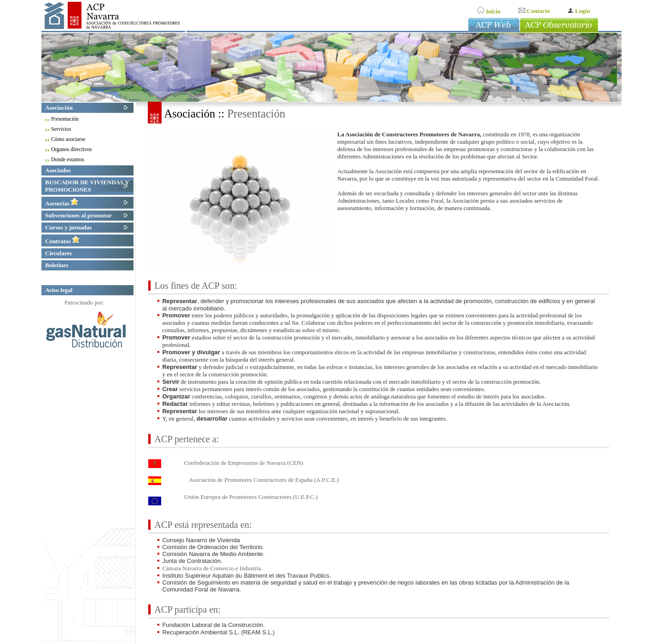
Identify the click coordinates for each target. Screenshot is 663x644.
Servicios (62, 129)
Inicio (489, 11)
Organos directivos (72, 149)
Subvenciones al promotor (79, 215)
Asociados (59, 170)
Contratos (62, 241)
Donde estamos (69, 160)
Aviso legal (59, 290)
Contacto (534, 11)
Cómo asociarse (69, 139)
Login (579, 11)
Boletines (58, 265)
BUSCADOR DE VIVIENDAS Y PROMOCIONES (87, 186)
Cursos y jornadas (69, 227)
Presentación (66, 119)
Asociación (60, 108)
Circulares (59, 253)
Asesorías (62, 203)
